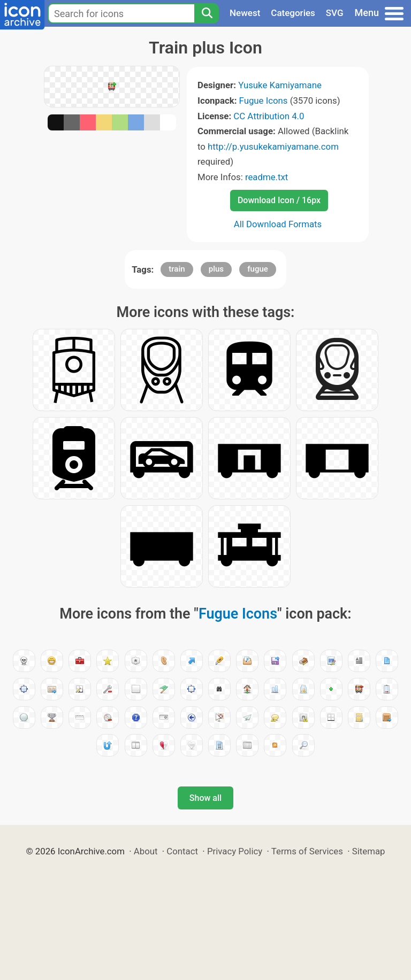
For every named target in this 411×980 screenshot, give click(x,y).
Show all (205, 798)
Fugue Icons (264, 101)
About (146, 851)
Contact (182, 851)
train (177, 269)
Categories (293, 13)
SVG (335, 13)
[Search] (207, 13)
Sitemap (369, 851)
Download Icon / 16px (279, 200)
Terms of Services (307, 851)
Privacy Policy (235, 851)
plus (216, 269)
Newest (245, 13)
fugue (258, 269)
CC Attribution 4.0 (269, 116)
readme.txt (267, 177)
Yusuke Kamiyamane (280, 85)
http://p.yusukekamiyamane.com (273, 146)
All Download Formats (278, 224)
